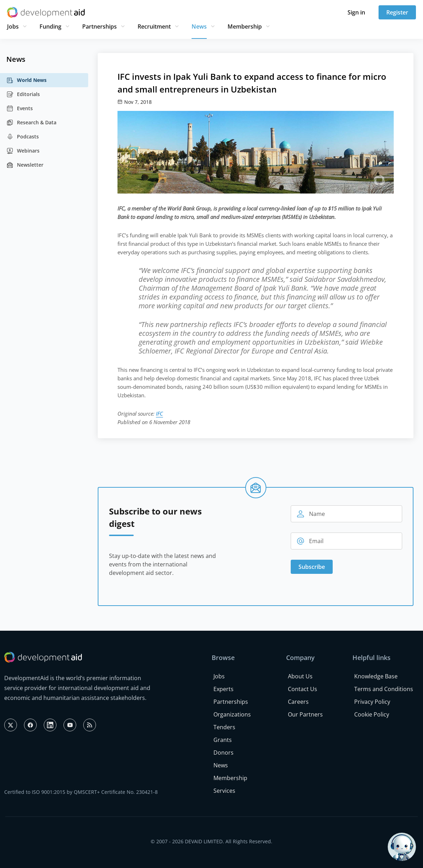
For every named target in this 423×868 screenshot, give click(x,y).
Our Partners (305, 714)
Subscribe (312, 567)
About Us (300, 676)
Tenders (224, 727)
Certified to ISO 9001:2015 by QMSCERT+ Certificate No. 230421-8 (81, 792)
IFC (159, 414)
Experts (223, 689)
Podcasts (23, 137)
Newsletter (25, 165)
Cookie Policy (372, 714)
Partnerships (99, 26)
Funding (50, 26)
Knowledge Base (376, 676)
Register (397, 12)
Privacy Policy (372, 702)
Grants (223, 740)
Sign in (356, 12)
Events (20, 108)
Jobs (13, 26)
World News (26, 80)
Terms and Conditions (384, 689)
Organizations (232, 714)
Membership (245, 26)
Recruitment (154, 26)
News (199, 26)
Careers (298, 702)
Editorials (23, 94)
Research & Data (31, 123)
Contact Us (303, 689)
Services (224, 791)
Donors (223, 753)
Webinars (23, 151)
